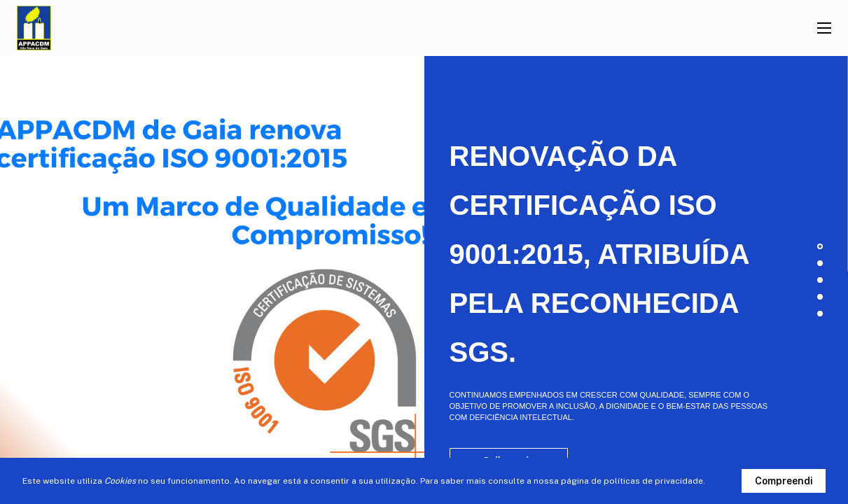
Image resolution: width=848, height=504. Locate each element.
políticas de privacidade (653, 481)
